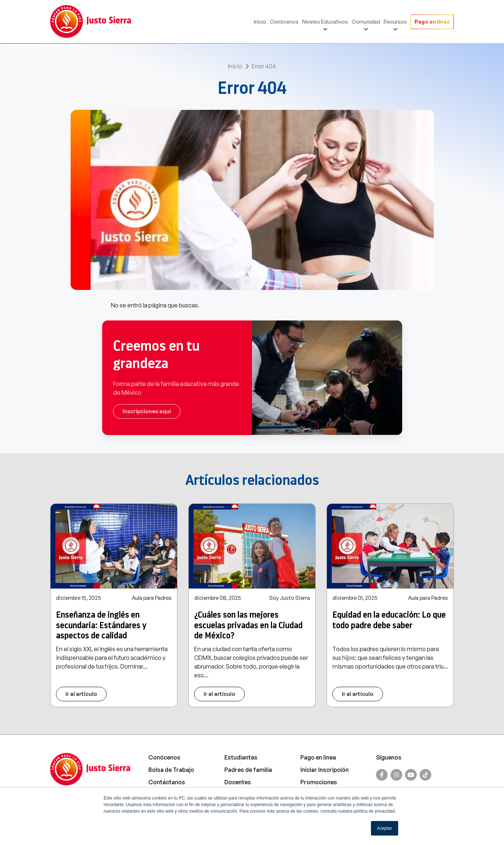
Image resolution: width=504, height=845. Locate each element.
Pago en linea (318, 757)
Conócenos (284, 22)
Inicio (260, 22)
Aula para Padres (152, 598)
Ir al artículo (81, 694)
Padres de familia (248, 770)
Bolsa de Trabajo (171, 770)
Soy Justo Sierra (289, 598)
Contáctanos (167, 782)
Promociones (319, 782)
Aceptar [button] (385, 828)
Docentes (238, 782)
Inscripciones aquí (147, 411)
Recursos (395, 22)
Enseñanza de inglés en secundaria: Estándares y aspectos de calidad (101, 625)
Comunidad (366, 22)
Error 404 (264, 66)
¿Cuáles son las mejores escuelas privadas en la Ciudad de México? (248, 625)
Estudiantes (241, 757)
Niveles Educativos (325, 22)
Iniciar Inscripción (325, 770)
